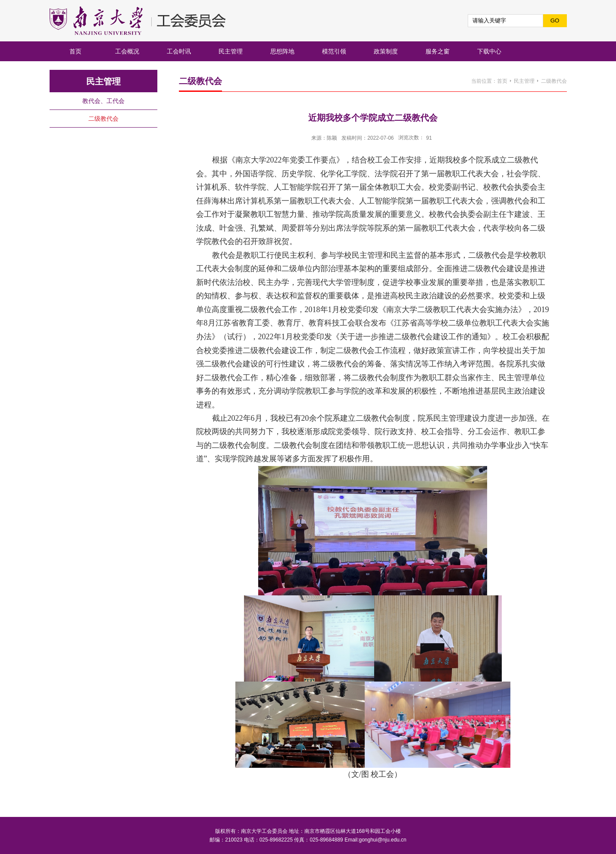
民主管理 (524, 81)
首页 (502, 81)
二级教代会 (554, 81)
